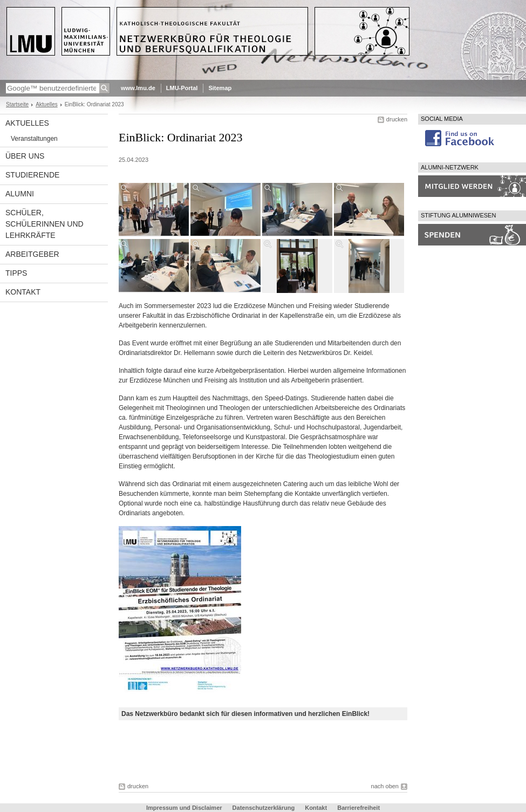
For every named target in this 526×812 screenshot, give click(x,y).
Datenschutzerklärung (264, 808)
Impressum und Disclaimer (184, 808)
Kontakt (23, 292)
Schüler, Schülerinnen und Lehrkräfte (45, 224)
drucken (397, 119)
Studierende (32, 175)
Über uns (25, 156)
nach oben (385, 786)
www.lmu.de (138, 88)
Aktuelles (47, 104)
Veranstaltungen (34, 139)
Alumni (20, 194)
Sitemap (220, 88)
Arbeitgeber (32, 254)
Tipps (16, 273)
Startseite (17, 104)
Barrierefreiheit (358, 808)
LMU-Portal (182, 88)
